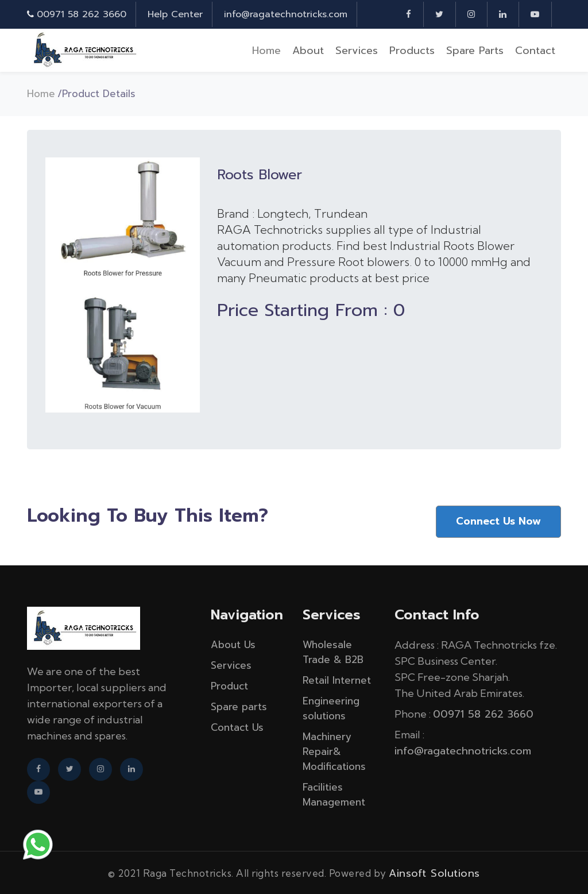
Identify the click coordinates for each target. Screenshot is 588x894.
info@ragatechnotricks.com (286, 14)
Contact (535, 51)
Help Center (175, 14)
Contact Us (237, 726)
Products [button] (412, 51)
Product (229, 685)
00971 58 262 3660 (82, 14)
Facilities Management (334, 793)
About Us (233, 643)
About (308, 51)
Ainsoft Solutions (434, 872)
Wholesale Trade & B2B (333, 651)
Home (266, 51)
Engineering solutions (331, 707)
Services (357, 51)
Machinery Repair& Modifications (334, 750)
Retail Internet (337, 679)
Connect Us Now (498, 521)
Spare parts (475, 51)
